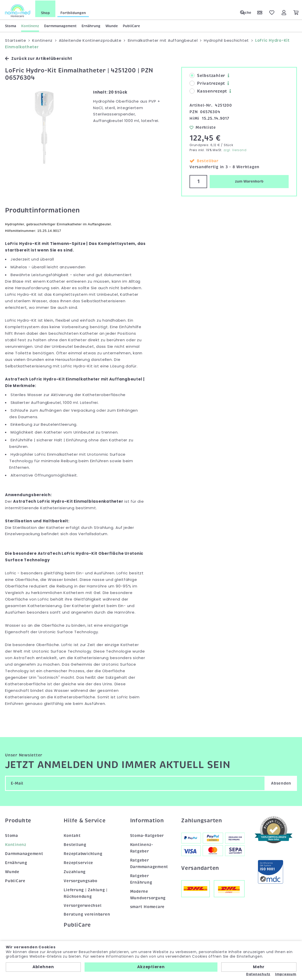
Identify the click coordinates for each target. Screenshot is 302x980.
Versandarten (200, 867)
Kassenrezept (208, 91)
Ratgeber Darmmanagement (149, 863)
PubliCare (131, 25)
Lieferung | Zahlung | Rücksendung (86, 892)
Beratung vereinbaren (87, 914)
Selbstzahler (207, 75)
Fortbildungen (73, 12)
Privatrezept (207, 83)
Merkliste (203, 127)
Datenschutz (258, 974)
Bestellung (75, 844)
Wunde (112, 25)
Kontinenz (30, 25)
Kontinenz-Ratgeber (142, 847)
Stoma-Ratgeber (147, 835)
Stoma (11, 25)
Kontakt (72, 835)
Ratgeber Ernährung (141, 878)
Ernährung (91, 25)
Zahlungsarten (202, 820)
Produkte (18, 820)
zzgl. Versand (235, 150)
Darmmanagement (60, 25)
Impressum (286, 974)
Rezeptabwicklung (83, 853)
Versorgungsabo (81, 880)
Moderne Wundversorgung (148, 894)
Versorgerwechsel (83, 905)
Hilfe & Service (85, 820)
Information (147, 820)
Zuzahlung (75, 871)
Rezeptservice (78, 862)
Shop (45, 12)
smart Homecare (147, 906)
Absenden (281, 783)
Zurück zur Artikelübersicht (39, 58)
